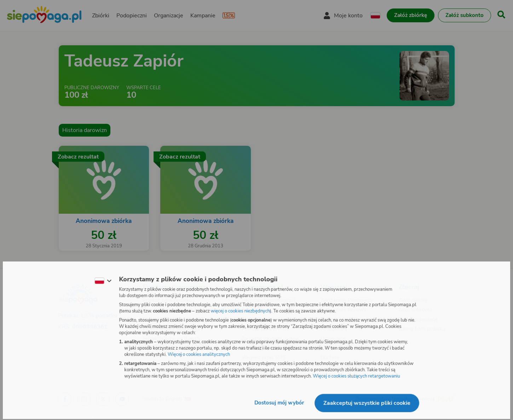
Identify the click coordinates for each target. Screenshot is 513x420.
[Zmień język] (101, 280)
